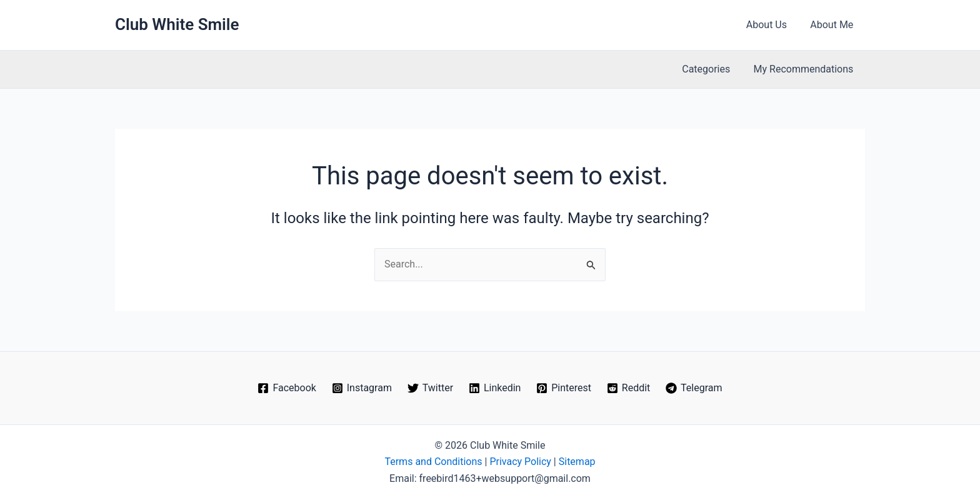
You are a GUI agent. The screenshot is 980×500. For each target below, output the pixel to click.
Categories (711, 69)
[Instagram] (362, 388)
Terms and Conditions (433, 462)
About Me (833, 25)
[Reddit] (628, 388)
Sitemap (577, 462)
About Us (772, 25)
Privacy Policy (520, 462)
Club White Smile (177, 24)
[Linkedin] (495, 388)
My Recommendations (805, 69)
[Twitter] (430, 388)
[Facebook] (287, 388)
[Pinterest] (564, 388)
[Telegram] (694, 388)
